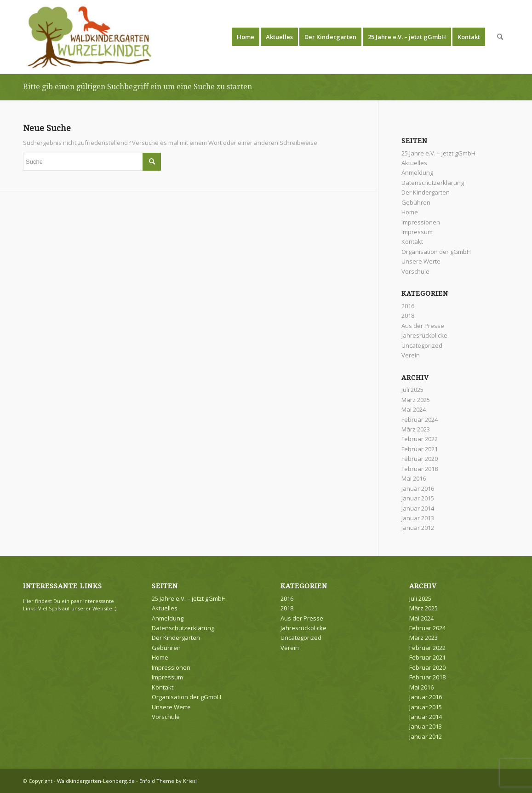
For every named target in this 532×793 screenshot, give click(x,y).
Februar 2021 (420, 449)
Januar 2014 (418, 508)
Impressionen (421, 222)
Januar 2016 (418, 488)
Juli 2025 (412, 390)
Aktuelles (414, 163)
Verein (411, 355)
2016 (408, 306)
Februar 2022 (420, 439)
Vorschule (415, 271)
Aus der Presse (423, 326)
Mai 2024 (414, 409)
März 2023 (416, 429)
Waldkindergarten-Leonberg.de (96, 781)
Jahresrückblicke (424, 335)
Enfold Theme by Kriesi (168, 781)
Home (410, 212)
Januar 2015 (418, 498)
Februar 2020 (420, 459)
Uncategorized (422, 345)
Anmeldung (417, 172)
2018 (408, 316)
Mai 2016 (414, 478)
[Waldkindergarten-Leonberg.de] (90, 37)
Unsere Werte (421, 261)
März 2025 (416, 400)
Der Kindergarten (426, 192)
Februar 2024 (420, 419)
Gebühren (416, 202)
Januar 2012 (418, 528)
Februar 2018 (420, 469)
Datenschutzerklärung (433, 183)
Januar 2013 (418, 518)
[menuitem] (246, 37)
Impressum (417, 232)
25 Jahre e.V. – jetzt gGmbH (438, 153)
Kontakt (412, 241)
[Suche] (500, 37)
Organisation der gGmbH (436, 252)
